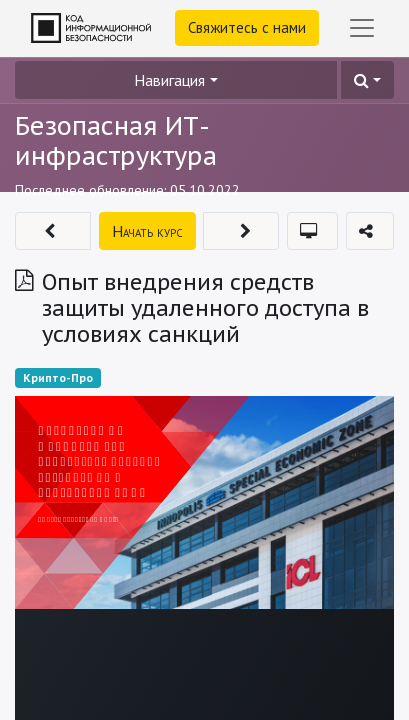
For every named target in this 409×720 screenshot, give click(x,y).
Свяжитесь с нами (247, 27)
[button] (367, 80)
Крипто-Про (58, 377)
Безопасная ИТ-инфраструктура (116, 141)
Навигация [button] (169, 80)
